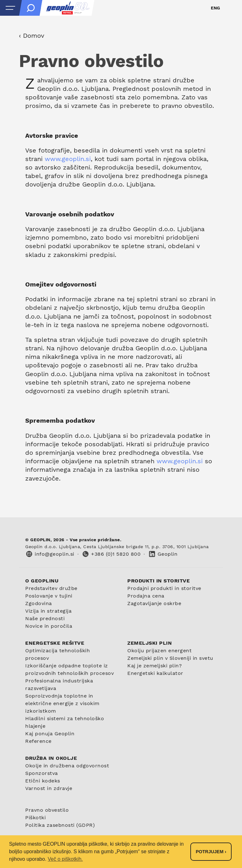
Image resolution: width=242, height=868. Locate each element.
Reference (38, 741)
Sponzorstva (42, 773)
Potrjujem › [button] (211, 852)
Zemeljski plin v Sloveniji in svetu (170, 658)
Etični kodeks (43, 781)
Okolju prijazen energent (159, 651)
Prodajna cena (146, 596)
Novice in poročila (49, 626)
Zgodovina (39, 603)
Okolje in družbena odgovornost (67, 766)
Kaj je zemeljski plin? (155, 666)
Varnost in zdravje (49, 788)
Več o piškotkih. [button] (65, 859)
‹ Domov (32, 36)
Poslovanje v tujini (49, 596)
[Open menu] (10, 8)
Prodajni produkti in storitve (164, 588)
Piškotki (35, 818)
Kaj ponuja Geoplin (50, 734)
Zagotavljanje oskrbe (154, 603)
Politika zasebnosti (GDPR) (60, 825)
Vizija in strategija (48, 611)
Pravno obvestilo (47, 810)
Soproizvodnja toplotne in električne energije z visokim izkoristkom (62, 703)
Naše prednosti (45, 618)
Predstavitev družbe (51, 588)
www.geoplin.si (68, 159)
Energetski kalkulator (155, 673)
